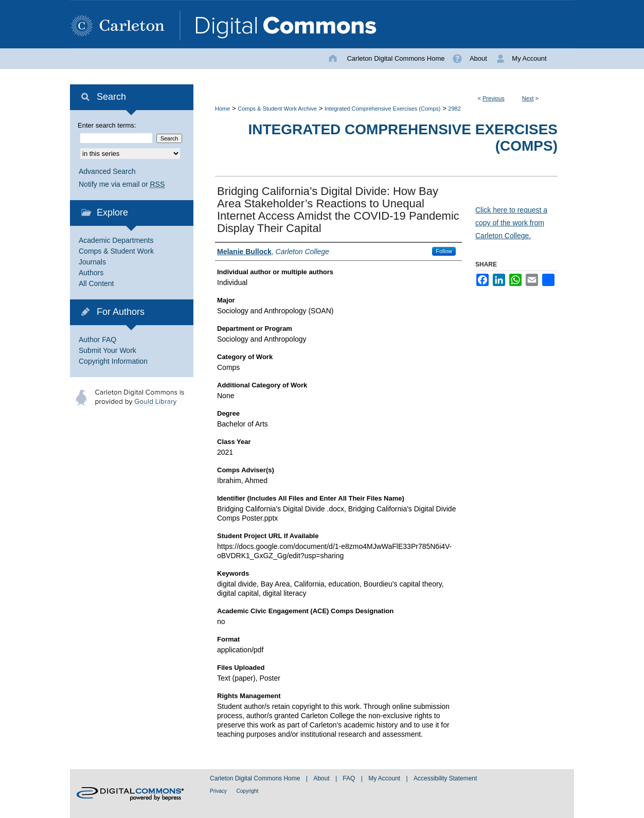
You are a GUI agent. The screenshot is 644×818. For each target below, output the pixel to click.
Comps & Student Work (116, 251)
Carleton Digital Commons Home (256, 778)
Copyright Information (113, 361)
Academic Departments (116, 240)
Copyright (248, 791)
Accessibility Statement (445, 778)
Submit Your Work (108, 350)
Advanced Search (107, 171)
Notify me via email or (122, 184)
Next (528, 98)
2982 (454, 109)
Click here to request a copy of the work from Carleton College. (511, 223)
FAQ (350, 778)
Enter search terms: (107, 125)
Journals (92, 262)
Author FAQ (97, 340)
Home (222, 109)
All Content (96, 283)
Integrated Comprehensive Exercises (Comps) (383, 109)
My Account (385, 778)
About (322, 778)
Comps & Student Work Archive (277, 109)
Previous (494, 98)
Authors (91, 273)
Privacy (219, 791)
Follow (444, 251)
